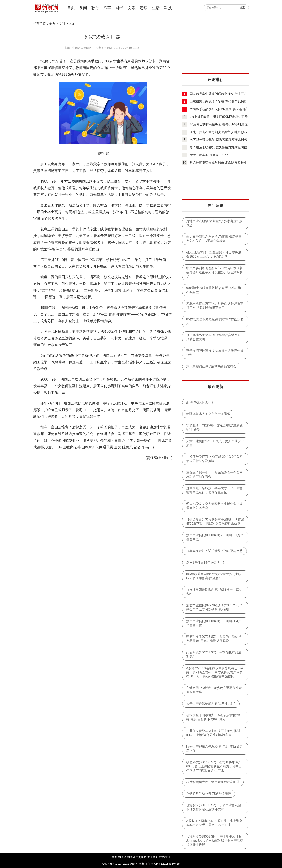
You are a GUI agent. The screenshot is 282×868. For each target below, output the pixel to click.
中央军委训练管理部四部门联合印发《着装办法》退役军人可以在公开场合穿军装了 (214, 272)
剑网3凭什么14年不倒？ (203, 562)
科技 (168, 8)
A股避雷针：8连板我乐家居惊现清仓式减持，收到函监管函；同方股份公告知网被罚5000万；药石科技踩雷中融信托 (215, 672)
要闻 (83, 8)
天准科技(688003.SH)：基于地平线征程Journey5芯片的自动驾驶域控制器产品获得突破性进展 (215, 841)
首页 (71, 8)
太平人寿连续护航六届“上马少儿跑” (211, 704)
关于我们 (153, 857)
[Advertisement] (215, 48)
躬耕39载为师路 (197, 402)
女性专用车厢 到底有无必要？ (210, 155)
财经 (119, 8)
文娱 (132, 8)
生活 (156, 8)
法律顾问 (129, 857)
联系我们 (164, 857)
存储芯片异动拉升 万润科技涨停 (209, 794)
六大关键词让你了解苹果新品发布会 (211, 366)
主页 (52, 23)
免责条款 (141, 857)
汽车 (107, 8)
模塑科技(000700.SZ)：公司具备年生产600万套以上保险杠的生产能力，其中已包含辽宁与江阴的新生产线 (214, 766)
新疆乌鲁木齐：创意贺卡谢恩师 (208, 414)
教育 (95, 8)
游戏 (144, 8)
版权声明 (117, 857)
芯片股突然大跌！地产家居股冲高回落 (213, 782)
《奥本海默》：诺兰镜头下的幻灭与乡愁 (214, 551)
